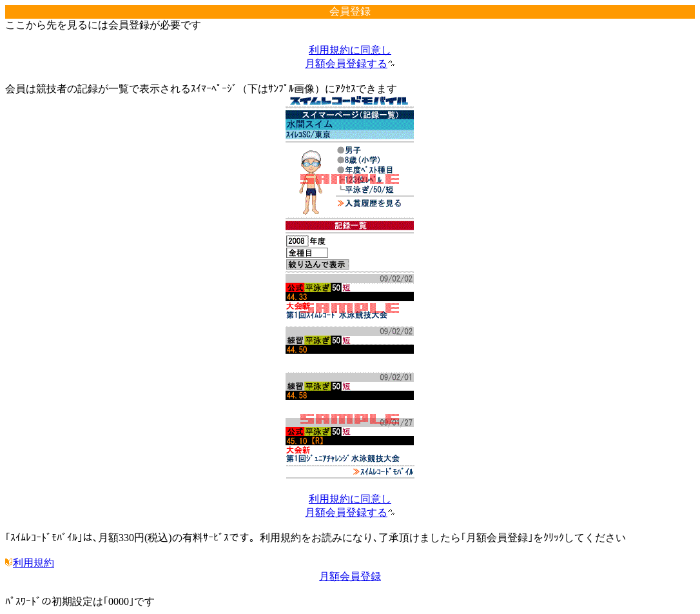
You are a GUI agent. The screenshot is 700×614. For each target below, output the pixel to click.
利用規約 (30, 563)
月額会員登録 (350, 576)
